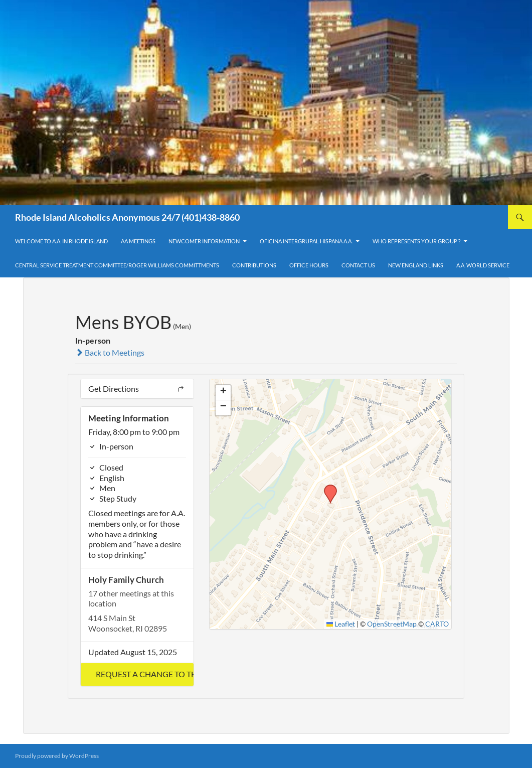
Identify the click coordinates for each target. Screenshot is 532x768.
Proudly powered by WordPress (57, 756)
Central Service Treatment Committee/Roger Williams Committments (117, 265)
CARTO (437, 624)
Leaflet (341, 624)
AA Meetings (138, 241)
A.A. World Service (483, 265)
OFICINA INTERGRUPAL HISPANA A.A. (306, 241)
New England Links (416, 265)
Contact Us (358, 265)
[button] (137, 674)
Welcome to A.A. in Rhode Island (61, 241)
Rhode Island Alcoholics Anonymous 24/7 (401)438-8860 (127, 217)
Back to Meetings (110, 352)
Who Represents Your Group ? (416, 241)
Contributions (254, 265)
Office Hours (309, 265)
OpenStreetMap (392, 624)
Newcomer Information (204, 241)
